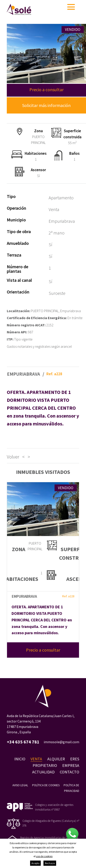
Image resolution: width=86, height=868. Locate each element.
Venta (36, 759)
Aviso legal (20, 785)
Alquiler (56, 759)
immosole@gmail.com (61, 742)
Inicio (20, 759)
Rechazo (50, 863)
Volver (13, 457)
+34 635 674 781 (23, 742)
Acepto (35, 863)
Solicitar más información (46, 105)
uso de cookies (44, 856)
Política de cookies (46, 785)
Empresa (71, 765)
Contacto (69, 772)
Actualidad (43, 772)
